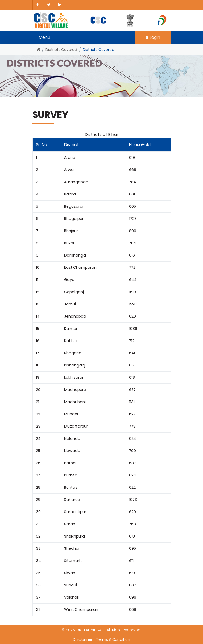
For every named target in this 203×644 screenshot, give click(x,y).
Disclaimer (83, 639)
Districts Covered (61, 50)
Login (153, 37)
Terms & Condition (113, 639)
